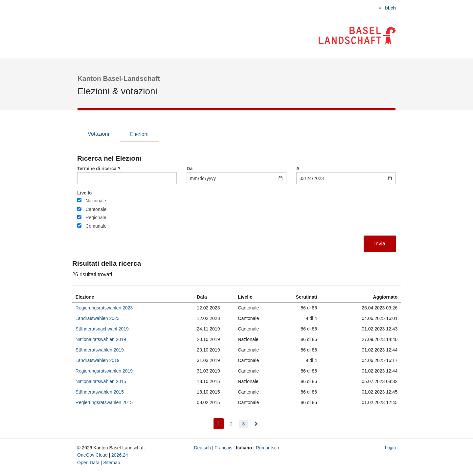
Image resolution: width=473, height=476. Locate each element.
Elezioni (139, 134)
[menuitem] (256, 424)
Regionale (96, 217)
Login (390, 448)
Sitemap (112, 463)
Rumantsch (268, 448)
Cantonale (96, 209)
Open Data (88, 463)
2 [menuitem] (231, 424)
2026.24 (120, 455)
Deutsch (202, 448)
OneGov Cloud (92, 455)
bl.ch (390, 8)
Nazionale (96, 201)
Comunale (96, 226)
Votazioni (98, 134)
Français (223, 448)
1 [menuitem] (220, 423)
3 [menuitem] (244, 424)
